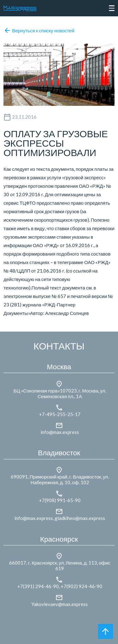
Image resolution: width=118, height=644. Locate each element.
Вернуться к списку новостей (39, 30)
